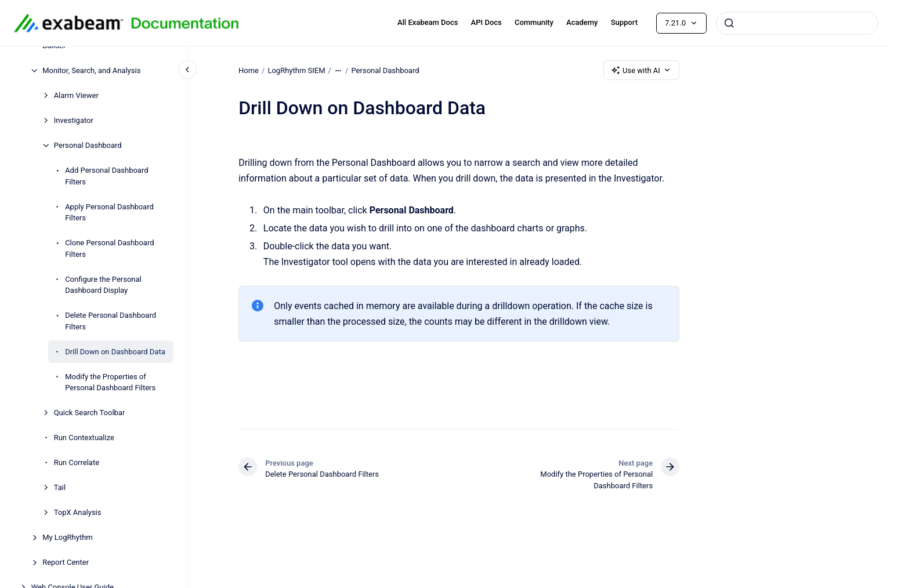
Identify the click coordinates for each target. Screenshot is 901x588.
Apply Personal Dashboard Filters (109, 213)
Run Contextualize (84, 438)
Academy (582, 22)
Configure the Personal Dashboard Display (103, 285)
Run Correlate (77, 462)
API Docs (486, 22)
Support (624, 22)
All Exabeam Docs (428, 22)
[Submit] (729, 23)
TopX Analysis (78, 512)
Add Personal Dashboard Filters (106, 176)
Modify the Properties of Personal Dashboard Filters (110, 382)
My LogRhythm (68, 537)
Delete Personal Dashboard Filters (111, 321)
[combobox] (797, 23)
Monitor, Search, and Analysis (91, 70)
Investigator (74, 120)
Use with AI (641, 70)
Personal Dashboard (88, 145)
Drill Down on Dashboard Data (115, 352)
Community (534, 22)
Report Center (66, 562)
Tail (60, 487)
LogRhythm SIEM (296, 70)
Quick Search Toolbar (90, 413)
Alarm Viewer (76, 95)
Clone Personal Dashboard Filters (109, 248)
